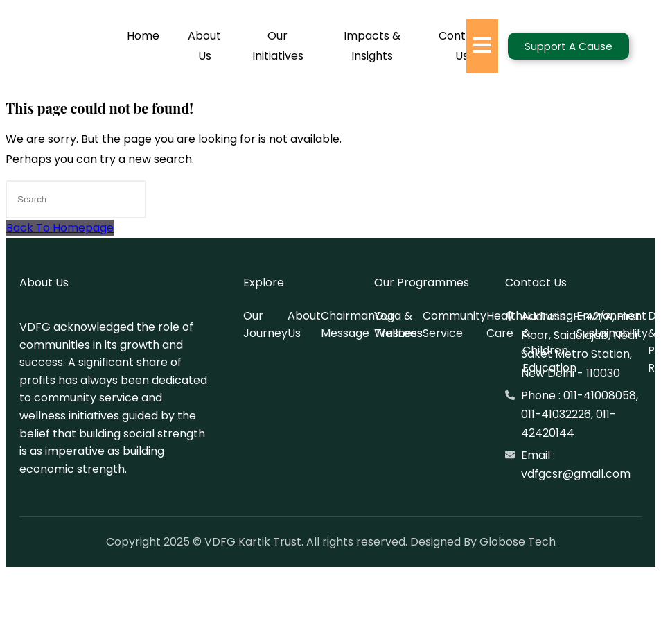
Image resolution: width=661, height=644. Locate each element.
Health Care (504, 324)
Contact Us (461, 46)
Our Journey (265, 324)
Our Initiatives (278, 46)
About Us (204, 46)
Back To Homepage (60, 228)
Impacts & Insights (372, 46)
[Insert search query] (76, 199)
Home (143, 36)
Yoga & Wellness (398, 324)
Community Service (455, 324)
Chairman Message (348, 324)
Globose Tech (518, 542)
